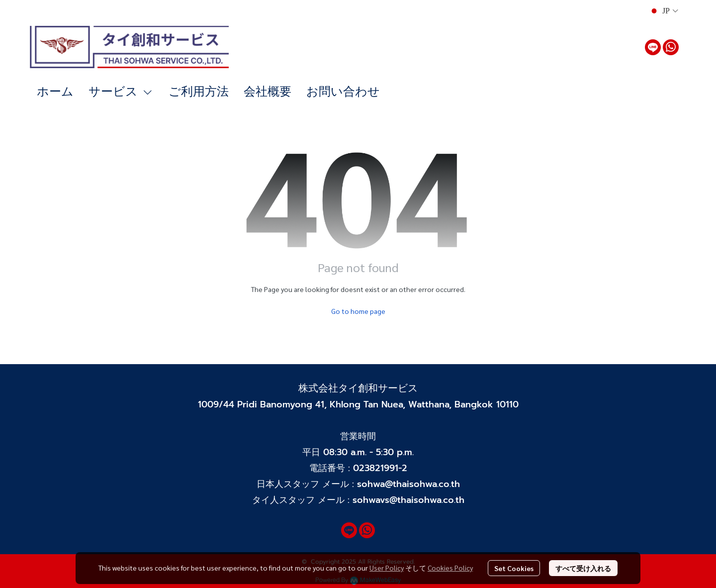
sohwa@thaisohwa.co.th (408, 484)
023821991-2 (380, 468)
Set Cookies (514, 568)
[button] (664, 11)
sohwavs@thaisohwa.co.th (408, 500)
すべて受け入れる (583, 568)
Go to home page (358, 311)
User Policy (387, 568)
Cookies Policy (450, 568)
